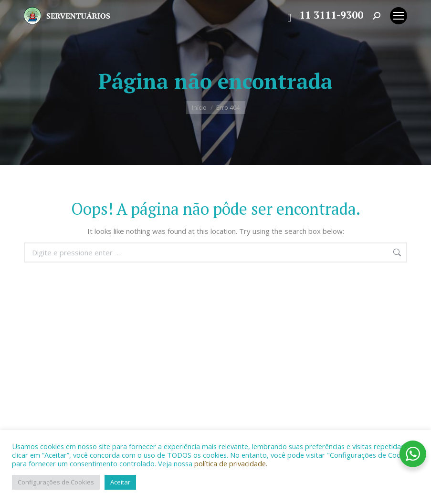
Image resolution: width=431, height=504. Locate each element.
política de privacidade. (231, 463)
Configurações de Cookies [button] (56, 482)
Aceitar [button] (120, 482)
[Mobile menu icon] (399, 16)
